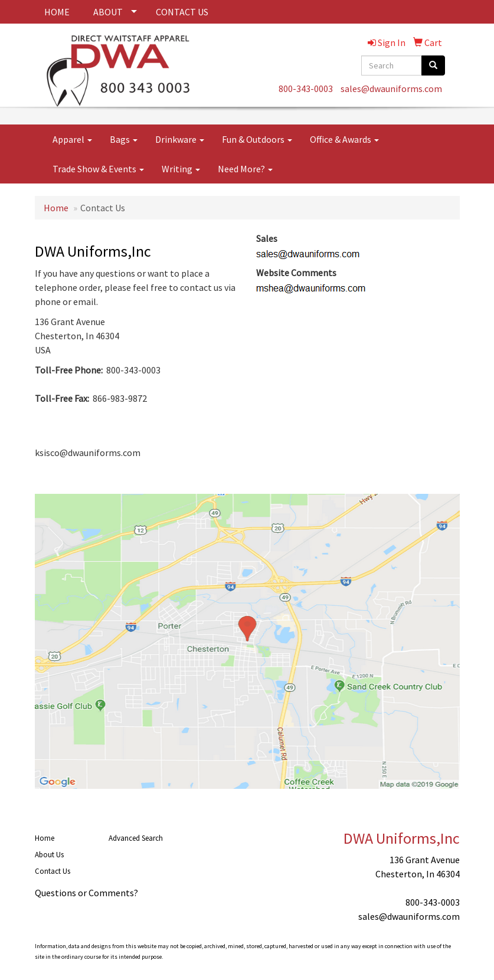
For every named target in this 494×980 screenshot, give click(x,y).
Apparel (72, 139)
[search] (433, 65)
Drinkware (180, 139)
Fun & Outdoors (257, 139)
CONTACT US (182, 12)
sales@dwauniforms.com (391, 89)
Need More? (245, 169)
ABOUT (108, 12)
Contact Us (53, 871)
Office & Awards (344, 139)
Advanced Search (136, 838)
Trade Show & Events (98, 169)
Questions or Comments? (86, 893)
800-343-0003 (306, 89)
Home (56, 208)
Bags (124, 139)
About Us (49, 855)
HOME (57, 12)
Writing (181, 169)
